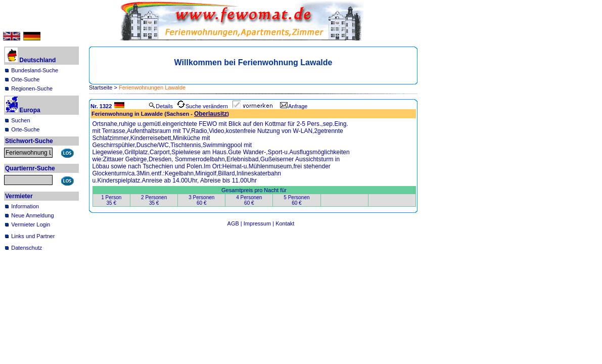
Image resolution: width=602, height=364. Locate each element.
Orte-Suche (25, 79)
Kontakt (285, 223)
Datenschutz (27, 248)
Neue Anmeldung (32, 215)
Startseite (101, 87)
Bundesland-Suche (35, 70)
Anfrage (294, 106)
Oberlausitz (211, 114)
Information (25, 206)
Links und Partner (33, 236)
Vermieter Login (31, 224)
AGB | (236, 223)
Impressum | (260, 223)
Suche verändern (202, 106)
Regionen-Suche (32, 88)
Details (161, 106)
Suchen (20, 120)
